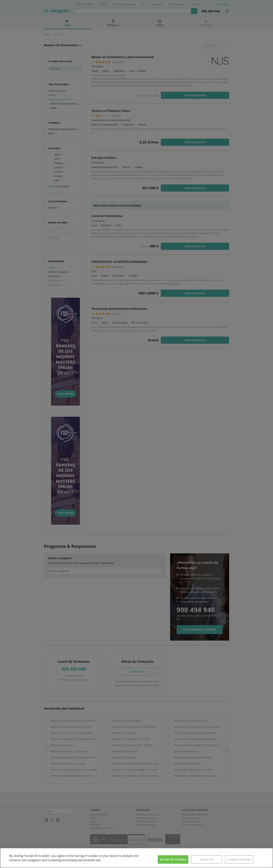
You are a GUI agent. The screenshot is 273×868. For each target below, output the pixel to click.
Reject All (207, 859)
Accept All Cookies (173, 859)
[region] (136, 858)
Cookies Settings (239, 859)
